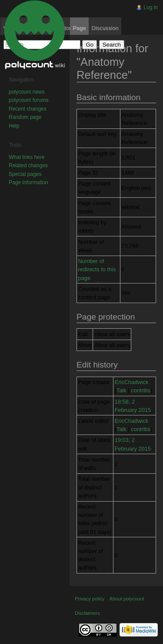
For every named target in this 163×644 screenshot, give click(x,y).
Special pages (25, 174)
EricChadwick (132, 382)
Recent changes (28, 109)
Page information (28, 182)
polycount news (27, 92)
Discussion (105, 28)
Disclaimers (87, 613)
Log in (151, 7)
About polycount (127, 599)
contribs (141, 390)
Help (14, 126)
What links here (27, 157)
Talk (121, 390)
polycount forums (28, 100)
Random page (25, 117)
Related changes (28, 165)
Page (79, 28)
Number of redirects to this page (97, 269)
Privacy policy (90, 599)
